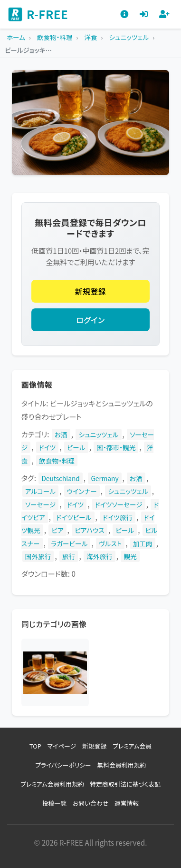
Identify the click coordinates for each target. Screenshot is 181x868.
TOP (35, 746)
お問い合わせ (90, 803)
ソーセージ (40, 504)
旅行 (69, 556)
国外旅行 (38, 556)
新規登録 (91, 291)
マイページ (62, 746)
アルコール (40, 491)
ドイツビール (74, 517)
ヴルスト (110, 543)
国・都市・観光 (116, 447)
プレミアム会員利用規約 (52, 784)
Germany (105, 478)
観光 (130, 556)
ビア (57, 530)
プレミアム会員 (132, 746)
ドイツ (47, 447)
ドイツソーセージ (119, 504)
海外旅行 (100, 556)
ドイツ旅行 (118, 517)
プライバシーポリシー (63, 765)
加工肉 (143, 543)
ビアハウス (89, 530)
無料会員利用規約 (122, 765)
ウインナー (82, 491)
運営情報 (127, 803)
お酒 (61, 434)
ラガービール (69, 543)
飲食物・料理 (57, 461)
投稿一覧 (54, 803)
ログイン (90, 320)
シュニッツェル (98, 434)
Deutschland (60, 478)
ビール (76, 447)
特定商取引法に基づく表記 (125, 784)
